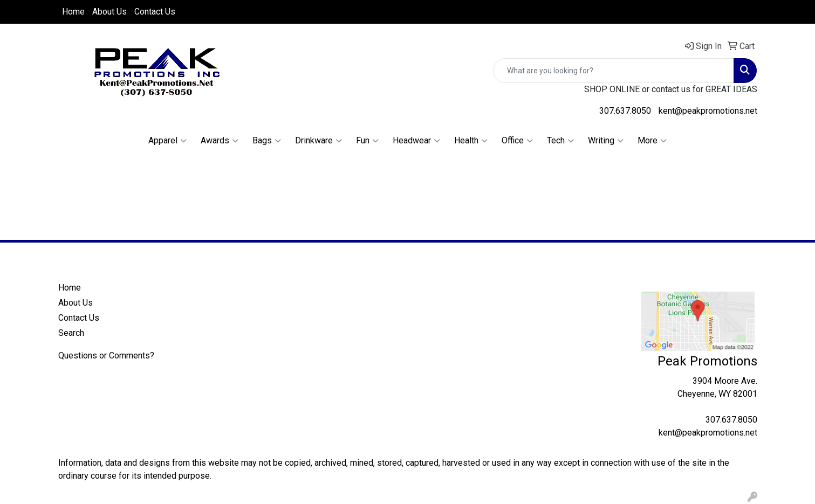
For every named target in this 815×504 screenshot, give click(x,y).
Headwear (416, 141)
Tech (560, 141)
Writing (606, 141)
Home (73, 12)
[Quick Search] (614, 71)
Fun (367, 141)
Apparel (167, 141)
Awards (220, 141)
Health (471, 141)
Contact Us (155, 12)
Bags (267, 141)
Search (71, 333)
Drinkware (319, 141)
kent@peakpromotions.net (708, 111)
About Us (109, 12)
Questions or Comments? (106, 355)
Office (517, 141)
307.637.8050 (625, 111)
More (652, 141)
